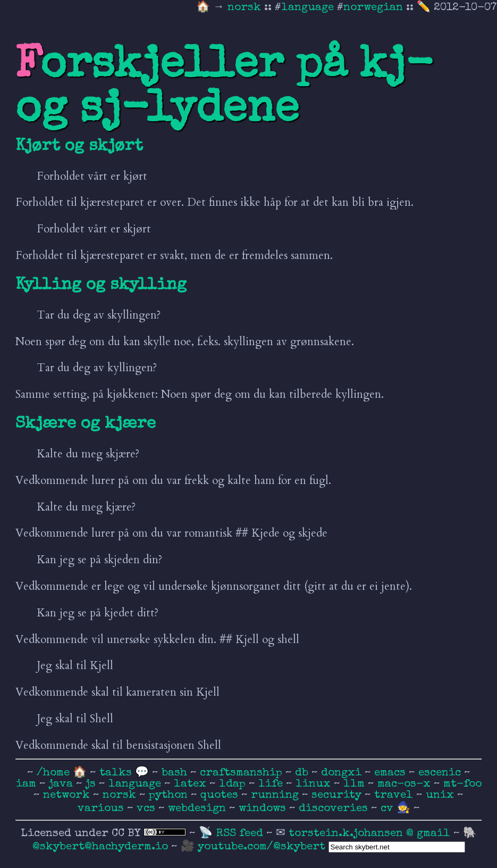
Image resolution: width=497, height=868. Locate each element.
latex (192, 784)
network (68, 795)
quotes (221, 795)
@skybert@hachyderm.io (100, 847)
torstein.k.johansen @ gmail (371, 834)
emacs (391, 773)
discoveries (335, 809)
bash (176, 773)
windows (264, 809)
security (338, 795)
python (170, 795)
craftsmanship (243, 773)
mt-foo (462, 784)
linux (315, 784)
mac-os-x (406, 784)
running (276, 795)
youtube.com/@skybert (262, 847)
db (303, 773)
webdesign (199, 809)
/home (53, 773)
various (102, 809)
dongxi (343, 773)
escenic (441, 773)
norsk (246, 8)
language (308, 8)
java (62, 784)
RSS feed (241, 834)
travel (395, 795)
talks (116, 773)
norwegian (373, 8)
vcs (148, 809)
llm (356, 784)
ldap (234, 784)
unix (441, 795)
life (272, 784)
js (92, 784)
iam (28, 784)
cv (389, 809)
